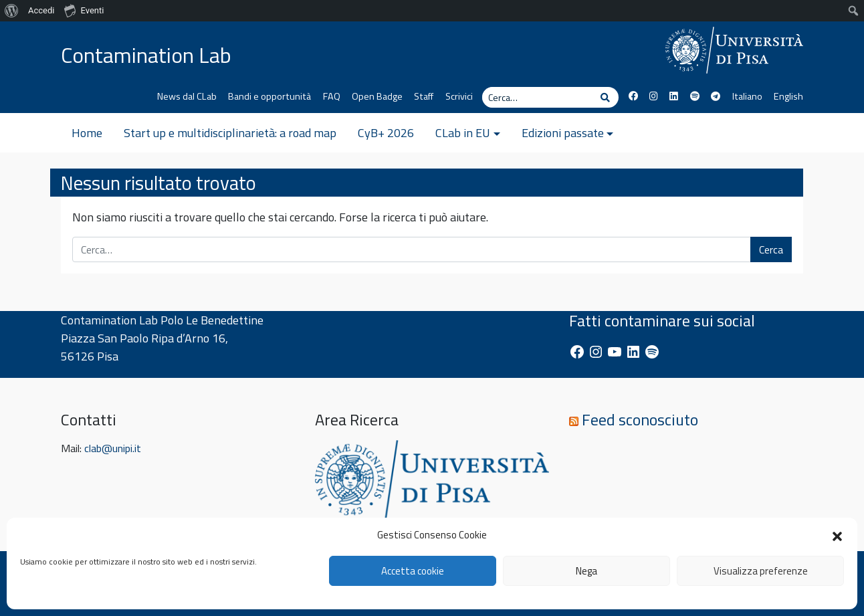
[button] (837, 535)
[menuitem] (12, 11)
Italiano (747, 96)
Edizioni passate (563, 133)
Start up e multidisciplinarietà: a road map (230, 133)
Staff (424, 96)
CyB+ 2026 (386, 133)
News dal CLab (187, 96)
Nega (586, 571)
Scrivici (459, 96)
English (788, 96)
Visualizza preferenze (761, 571)
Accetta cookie (413, 571)
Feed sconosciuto (640, 419)
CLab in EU (463, 133)
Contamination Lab (146, 55)
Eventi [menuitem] (84, 10)
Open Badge (377, 96)
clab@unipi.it (113, 448)
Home (87, 133)
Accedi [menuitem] (41, 10)
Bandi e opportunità (269, 96)
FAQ (332, 96)
